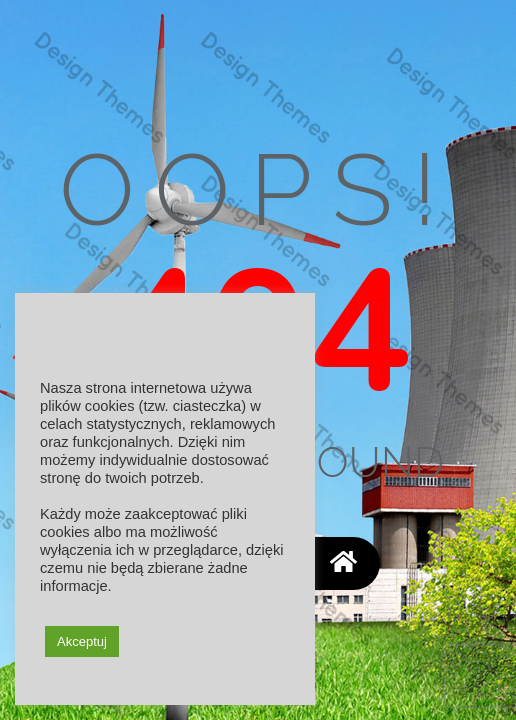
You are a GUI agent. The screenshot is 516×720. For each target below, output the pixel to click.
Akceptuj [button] (82, 641)
